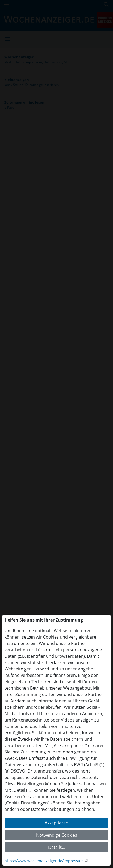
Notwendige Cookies (57, 835)
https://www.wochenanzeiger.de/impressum (44, 861)
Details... (57, 847)
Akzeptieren (56, 823)
